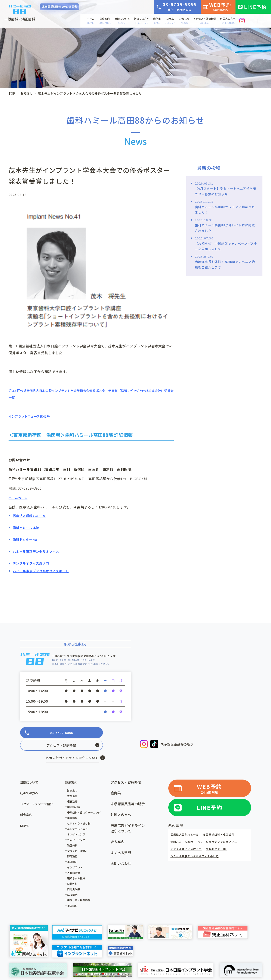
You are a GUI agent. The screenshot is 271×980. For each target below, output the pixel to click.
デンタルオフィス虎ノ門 (189, 837)
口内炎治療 (75, 878)
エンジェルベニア (79, 818)
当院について (122, 21)
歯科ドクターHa (223, 837)
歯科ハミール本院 (184, 830)
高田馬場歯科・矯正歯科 (226, 823)
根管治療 (74, 790)
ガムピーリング (78, 829)
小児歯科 (74, 894)
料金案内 (27, 804)
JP (254, 21)
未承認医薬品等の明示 (179, 744)
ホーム (91, 21)
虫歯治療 (74, 785)
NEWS (25, 814)
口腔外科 (74, 873)
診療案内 (105, 21)
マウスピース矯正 (79, 840)
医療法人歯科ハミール (187, 823)
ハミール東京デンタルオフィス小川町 (198, 844)
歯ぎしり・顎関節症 (80, 889)
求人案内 (117, 831)
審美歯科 (74, 807)
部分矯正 (74, 845)
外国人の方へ (228, 21)
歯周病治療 (75, 796)
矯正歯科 (74, 834)
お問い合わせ (121, 852)
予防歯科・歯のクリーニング (85, 801)
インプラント (76, 856)
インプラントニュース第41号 (32, 416)
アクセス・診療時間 (205, 21)
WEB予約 (220, 7)
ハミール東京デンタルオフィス (224, 830)
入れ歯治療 (75, 862)
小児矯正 (74, 851)
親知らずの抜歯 (78, 867)
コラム (170, 21)
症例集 (157, 21)
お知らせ (184, 21)
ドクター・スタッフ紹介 (39, 793)
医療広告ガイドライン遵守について (128, 817)
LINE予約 (255, 7)
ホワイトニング (78, 823)
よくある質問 (121, 841)
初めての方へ (142, 21)
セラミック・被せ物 (80, 812)
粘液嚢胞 (74, 884)
